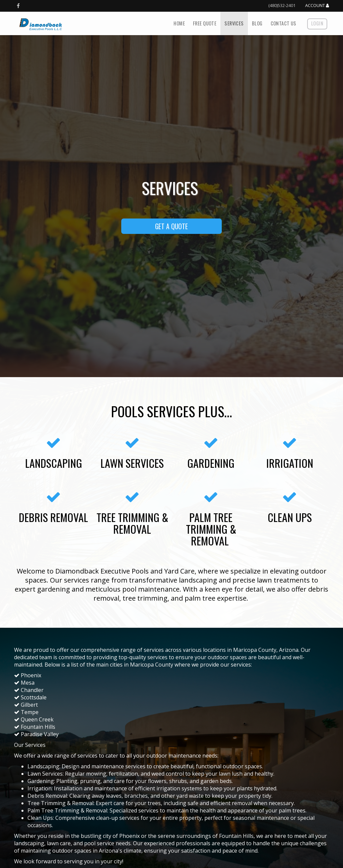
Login (317, 23)
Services (234, 23)
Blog (257, 23)
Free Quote (205, 23)
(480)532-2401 (282, 5)
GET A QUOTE (171, 226)
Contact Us (284, 23)
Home (179, 23)
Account (317, 6)
